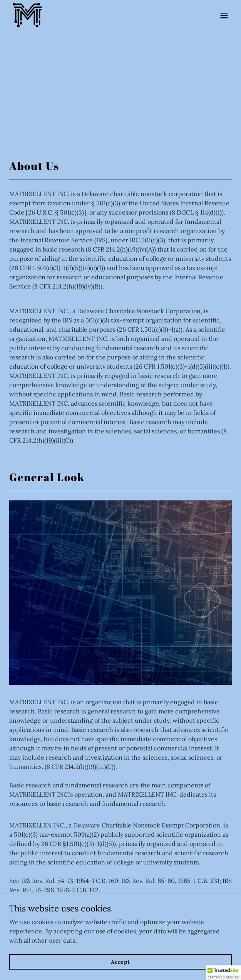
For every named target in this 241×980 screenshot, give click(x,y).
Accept (120, 962)
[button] (224, 15)
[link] (28, 15)
